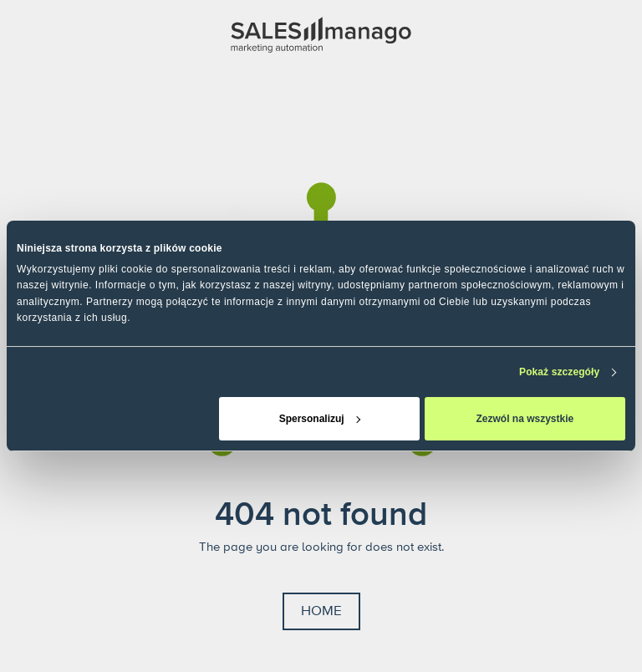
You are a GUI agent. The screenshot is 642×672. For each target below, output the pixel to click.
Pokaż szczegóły (559, 372)
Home (321, 611)
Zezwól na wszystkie (525, 419)
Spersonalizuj (320, 419)
